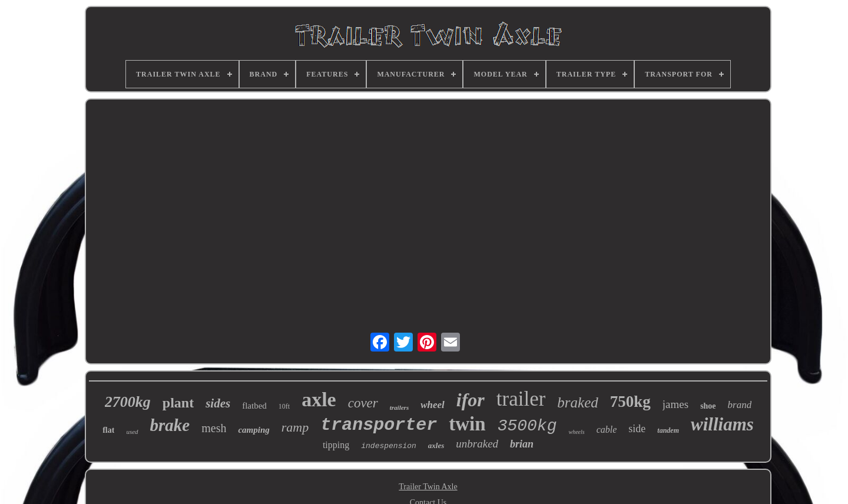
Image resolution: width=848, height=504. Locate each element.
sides (218, 403)
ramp (295, 427)
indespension (389, 446)
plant (178, 403)
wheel (433, 405)
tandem (668, 430)
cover (363, 403)
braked (577, 402)
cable (607, 430)
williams (722, 424)
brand (740, 405)
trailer (521, 399)
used (132, 432)
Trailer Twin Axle (428, 487)
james (675, 404)
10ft (284, 406)
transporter (379, 425)
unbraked (477, 444)
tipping (336, 445)
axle (319, 399)
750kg (630, 402)
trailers (399, 407)
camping (254, 430)
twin (467, 424)
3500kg (527, 426)
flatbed (254, 406)
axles (436, 445)
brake (170, 425)
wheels (576, 432)
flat (108, 430)
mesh (214, 428)
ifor (471, 400)
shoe (708, 406)
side (637, 429)
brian (522, 444)
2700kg (128, 402)
